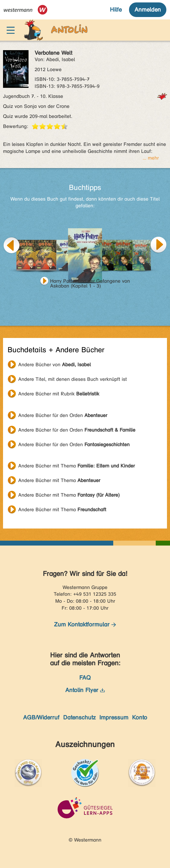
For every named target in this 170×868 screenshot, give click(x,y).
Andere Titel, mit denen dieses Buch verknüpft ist (73, 379)
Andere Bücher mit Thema (76, 466)
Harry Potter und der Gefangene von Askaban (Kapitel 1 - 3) (90, 282)
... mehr (151, 158)
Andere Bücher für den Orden (63, 415)
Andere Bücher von (54, 365)
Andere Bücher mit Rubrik (59, 394)
